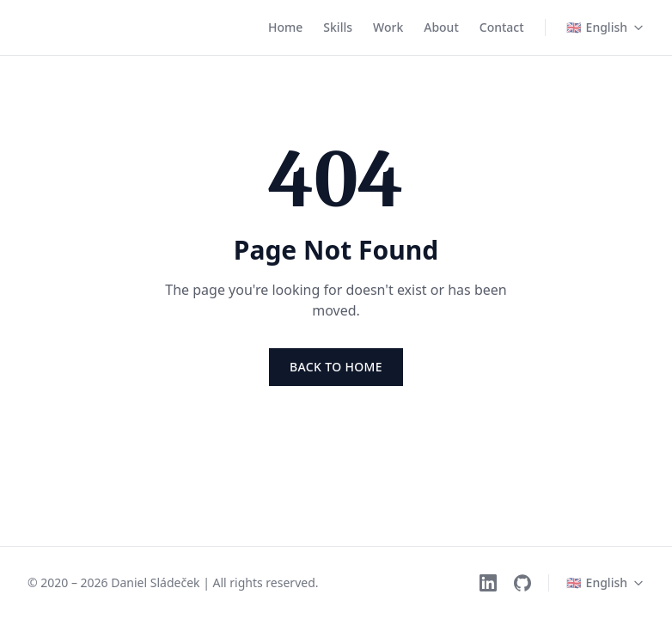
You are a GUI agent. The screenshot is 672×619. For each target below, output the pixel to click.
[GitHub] (522, 583)
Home (285, 27)
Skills (338, 27)
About (441, 27)
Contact (502, 27)
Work (388, 27)
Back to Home (336, 367)
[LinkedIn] (488, 583)
